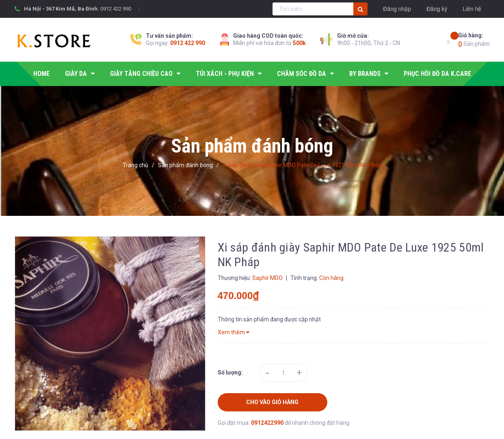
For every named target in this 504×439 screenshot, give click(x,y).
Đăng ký (437, 9)
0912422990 (268, 423)
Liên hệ (472, 9)
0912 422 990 (116, 9)
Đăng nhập (397, 9)
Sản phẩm (474, 39)
